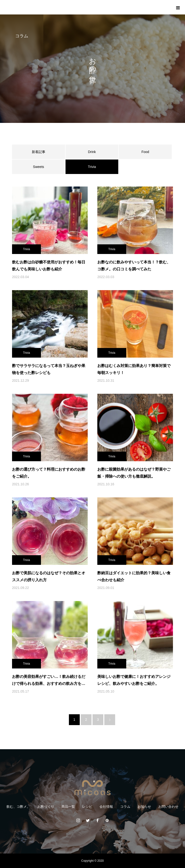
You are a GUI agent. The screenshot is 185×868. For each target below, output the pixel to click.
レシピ (87, 807)
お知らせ (144, 807)
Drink (92, 152)
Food (145, 152)
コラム (125, 807)
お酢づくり (46, 807)
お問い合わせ (168, 807)
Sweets (39, 167)
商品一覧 (68, 807)
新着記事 (39, 152)
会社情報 (106, 807)
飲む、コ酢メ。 (18, 807)
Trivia (27, 249)
